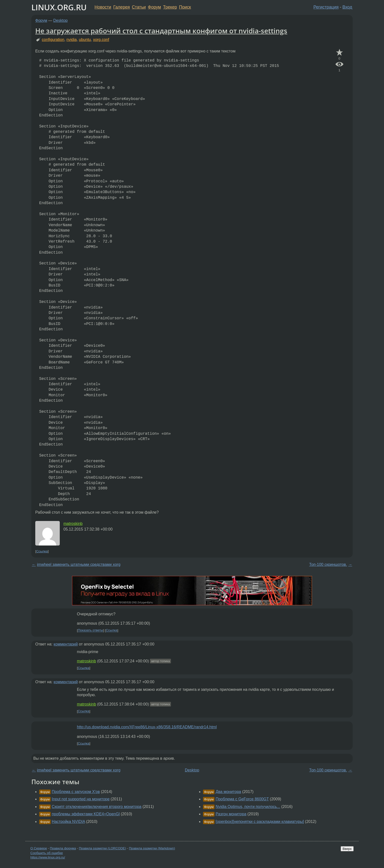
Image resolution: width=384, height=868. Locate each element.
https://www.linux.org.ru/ (48, 857)
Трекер (170, 7)
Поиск (185, 7)
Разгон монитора (231, 814)
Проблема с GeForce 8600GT (242, 799)
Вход (347, 7)
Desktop (61, 20)
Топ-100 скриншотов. (328, 564)
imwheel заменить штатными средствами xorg (79, 564)
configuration (53, 40)
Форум (154, 7)
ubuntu (85, 40)
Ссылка (42, 551)
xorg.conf (101, 40)
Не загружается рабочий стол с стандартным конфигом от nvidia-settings (161, 31)
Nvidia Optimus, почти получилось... (248, 807)
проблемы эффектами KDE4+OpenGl (86, 814)
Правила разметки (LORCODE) (102, 848)
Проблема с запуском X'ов (76, 792)
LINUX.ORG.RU (59, 7)
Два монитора (228, 792)
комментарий (66, 644)
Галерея (122, 7)
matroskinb (73, 524)
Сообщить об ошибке (47, 853)
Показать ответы (90, 630)
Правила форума (63, 848)
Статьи (139, 7)
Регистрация (326, 7)
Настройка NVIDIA (68, 822)
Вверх (347, 849)
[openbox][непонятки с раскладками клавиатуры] (260, 822)
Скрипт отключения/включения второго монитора (96, 807)
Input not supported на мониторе (81, 799)
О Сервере (39, 848)
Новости (103, 7)
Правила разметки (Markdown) (152, 848)
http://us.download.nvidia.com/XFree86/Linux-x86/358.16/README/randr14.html (147, 727)
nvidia (72, 40)
